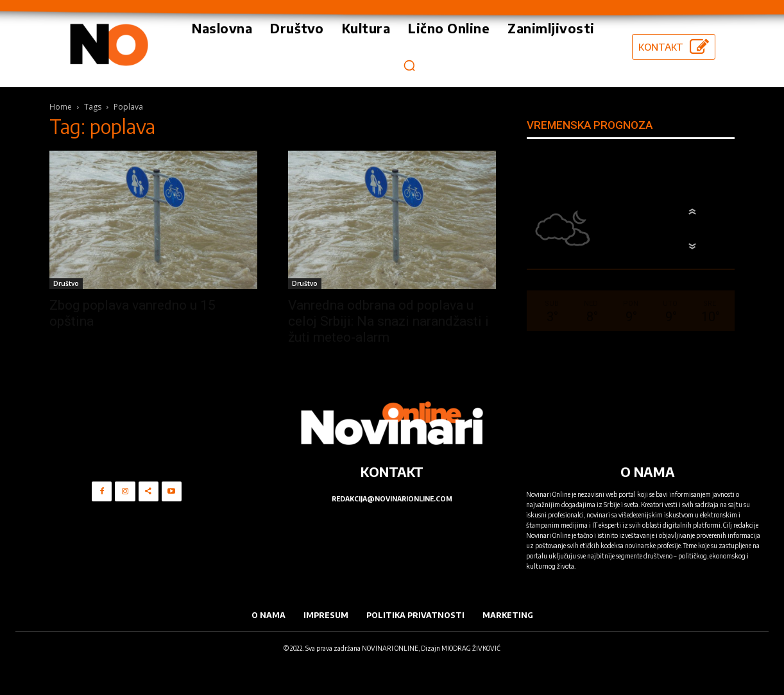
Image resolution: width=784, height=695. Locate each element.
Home (61, 107)
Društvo (66, 283)
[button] (409, 65)
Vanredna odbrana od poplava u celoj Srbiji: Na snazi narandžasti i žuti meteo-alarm (388, 321)
